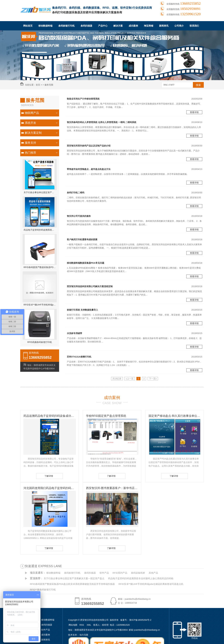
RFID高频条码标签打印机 (40, 342)
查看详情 (194, 112)
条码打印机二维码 (76, 193)
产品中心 (103, 26)
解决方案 (118, 26)
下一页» (153, 379)
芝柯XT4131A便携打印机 (79, 357)
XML (89, 625)
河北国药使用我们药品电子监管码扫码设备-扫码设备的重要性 (49, 488)
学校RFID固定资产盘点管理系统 (106, 416)
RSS (82, 625)
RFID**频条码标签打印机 (43, 590)
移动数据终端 (45, 26)
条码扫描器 (86, 26)
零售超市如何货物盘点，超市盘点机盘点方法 (89, 169)
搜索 (198, 85)
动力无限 (84, 635)
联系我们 (194, 26)
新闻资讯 (164, 26)
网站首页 (28, 26)
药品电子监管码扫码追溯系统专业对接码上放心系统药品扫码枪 (40, 230)
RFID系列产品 (120, 573)
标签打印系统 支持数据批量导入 (82, 310)
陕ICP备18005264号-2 (140, 620)
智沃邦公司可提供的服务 (79, 216)
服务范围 (49, 85)
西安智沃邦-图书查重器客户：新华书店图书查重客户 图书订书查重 (112, 488)
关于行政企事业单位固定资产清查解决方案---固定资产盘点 (40, 192)
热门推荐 (30, 153)
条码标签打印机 (66, 26)
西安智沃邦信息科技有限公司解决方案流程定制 (90, 286)
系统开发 (30, 123)
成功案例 (133, 26)
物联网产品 (32, 113)
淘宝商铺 (149, 26)
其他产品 (153, 573)
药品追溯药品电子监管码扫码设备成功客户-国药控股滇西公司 (49, 416)
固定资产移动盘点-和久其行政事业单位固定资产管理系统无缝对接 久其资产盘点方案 (175, 416)
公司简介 (179, 26)
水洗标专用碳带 (75, 333)
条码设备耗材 (138, 573)
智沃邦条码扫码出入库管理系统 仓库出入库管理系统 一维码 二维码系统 (102, 122)
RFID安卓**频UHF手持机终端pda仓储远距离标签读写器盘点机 (40, 305)
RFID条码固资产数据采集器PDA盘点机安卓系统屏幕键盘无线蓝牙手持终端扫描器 (40, 267)
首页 (38, 85)
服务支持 (30, 143)
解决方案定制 (33, 133)
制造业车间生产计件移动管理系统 (83, 99)
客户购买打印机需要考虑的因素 (82, 239)
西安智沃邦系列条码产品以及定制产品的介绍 (89, 146)
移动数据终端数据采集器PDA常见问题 (86, 263)
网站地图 (73, 625)
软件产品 (104, 573)
